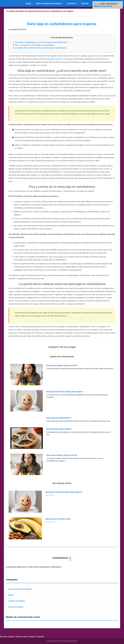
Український (21, 637)
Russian (3, 637)
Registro (97, 3)
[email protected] (105, 6)
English (11, 637)
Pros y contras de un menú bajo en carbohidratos (35, 45)
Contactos (72, 3)
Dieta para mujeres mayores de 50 (62, 365)
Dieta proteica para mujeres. (59, 429)
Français (32, 637)
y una (64, 172)
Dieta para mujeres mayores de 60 (62, 455)
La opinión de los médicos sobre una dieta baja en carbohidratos (41, 48)
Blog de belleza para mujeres (49, 3)
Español (41, 637)
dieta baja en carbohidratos (59, 418)
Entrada (85, 3)
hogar (28, 3)
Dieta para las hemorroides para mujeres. (65, 392)
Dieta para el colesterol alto (58, 519)
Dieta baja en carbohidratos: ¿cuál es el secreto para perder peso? (41, 42)
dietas (11, 595)
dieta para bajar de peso (52, 59)
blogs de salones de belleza (20, 589)
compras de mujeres (17, 601)
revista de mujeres (16, 607)
